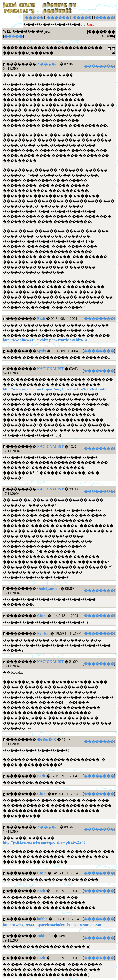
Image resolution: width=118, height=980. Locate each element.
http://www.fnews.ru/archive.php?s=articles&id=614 (45, 340)
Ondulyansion (48, 589)
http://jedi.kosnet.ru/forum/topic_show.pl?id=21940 (44, 842)
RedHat (43, 634)
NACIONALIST (50, 369)
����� (34, 18)
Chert (42, 616)
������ (58, 18)
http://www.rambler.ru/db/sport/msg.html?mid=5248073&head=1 (55, 389)
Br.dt (41, 319)
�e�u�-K (47, 739)
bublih (42, 919)
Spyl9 (42, 351)
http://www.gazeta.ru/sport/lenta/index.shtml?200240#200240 (52, 925)
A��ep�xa (48, 64)
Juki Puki (45, 936)
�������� (99, 66)
